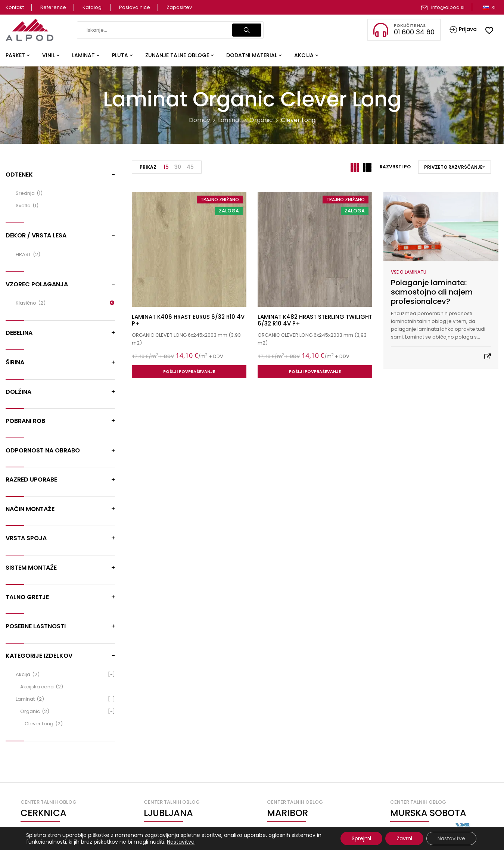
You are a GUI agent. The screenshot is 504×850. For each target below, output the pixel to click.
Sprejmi (361, 838)
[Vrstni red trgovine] (455, 167)
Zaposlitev (179, 7)
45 (190, 167)
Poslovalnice (135, 7)
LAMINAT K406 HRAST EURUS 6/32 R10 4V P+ (188, 320)
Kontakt (15, 7)
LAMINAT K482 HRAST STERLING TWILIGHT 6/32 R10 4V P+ (315, 320)
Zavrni (404, 838)
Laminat (230, 120)
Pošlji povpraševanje (189, 371)
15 (166, 167)
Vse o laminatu (409, 272)
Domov (200, 120)
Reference (53, 7)
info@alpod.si (448, 7)
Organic (261, 120)
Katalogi (93, 7)
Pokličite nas (410, 25)
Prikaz (148, 167)
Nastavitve (181, 842)
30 (178, 167)
